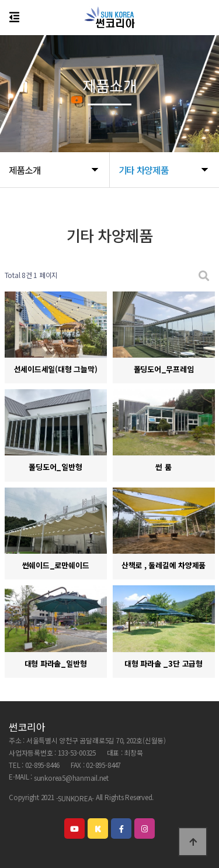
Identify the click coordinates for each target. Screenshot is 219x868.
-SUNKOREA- (75, 798)
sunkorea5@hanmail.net (71, 778)
